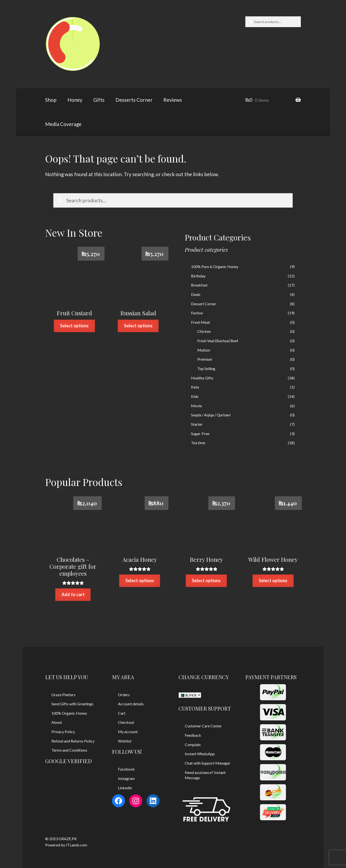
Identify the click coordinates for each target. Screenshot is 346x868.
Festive (197, 313)
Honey (75, 100)
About (57, 722)
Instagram (126, 778)
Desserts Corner (134, 100)
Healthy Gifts (202, 378)
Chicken (204, 331)
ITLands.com (77, 845)
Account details (131, 704)
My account (128, 732)
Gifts (99, 100)
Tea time (198, 443)
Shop (51, 100)
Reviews (173, 100)
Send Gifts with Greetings (72, 704)
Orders (124, 695)
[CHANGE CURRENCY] (190, 695)
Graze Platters (63, 695)
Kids (195, 396)
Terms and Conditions (69, 750)
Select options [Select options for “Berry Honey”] (206, 581)
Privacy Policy (63, 732)
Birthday (198, 276)
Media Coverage (63, 124)
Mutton (204, 350)
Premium (205, 359)
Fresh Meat (201, 322)
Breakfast (199, 285)
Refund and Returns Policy (73, 741)
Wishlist (125, 741)
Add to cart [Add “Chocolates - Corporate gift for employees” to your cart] (73, 594)
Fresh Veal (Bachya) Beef (218, 341)
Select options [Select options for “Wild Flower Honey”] (273, 581)
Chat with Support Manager (208, 763)
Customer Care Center (203, 726)
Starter (197, 424)
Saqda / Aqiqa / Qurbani (211, 415)
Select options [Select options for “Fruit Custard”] (74, 326)
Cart (122, 713)
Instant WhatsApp (200, 754)
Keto (195, 387)
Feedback (193, 735)
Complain (193, 745)
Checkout (126, 722)
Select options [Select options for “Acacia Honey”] (140, 581)
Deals (196, 294)
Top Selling (206, 368)
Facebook (126, 769)
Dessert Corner (204, 304)
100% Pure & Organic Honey (215, 266)
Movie (196, 406)
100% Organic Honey (69, 713)
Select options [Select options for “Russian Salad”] (138, 326)
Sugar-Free (200, 434)
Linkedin (125, 788)
